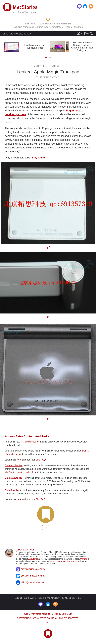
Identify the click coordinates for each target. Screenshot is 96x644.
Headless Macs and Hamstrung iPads (34, 47)
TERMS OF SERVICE (71, 598)
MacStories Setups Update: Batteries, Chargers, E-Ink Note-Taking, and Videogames (83, 48)
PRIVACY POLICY (51, 598)
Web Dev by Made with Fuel (37, 614)
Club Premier (12, 490)
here (19, 460)
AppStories (33, 559)
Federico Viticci (25, 550)
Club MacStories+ (14, 478)
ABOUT (19, 598)
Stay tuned (38, 158)
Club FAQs (41, 460)
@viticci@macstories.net (34, 569)
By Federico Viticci (48, 77)
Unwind (84, 559)
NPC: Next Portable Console (64, 561)
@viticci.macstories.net (33, 576)
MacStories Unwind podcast (19, 472)
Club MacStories (31, 442)
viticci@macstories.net (32, 582)
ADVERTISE (36, 598)
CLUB (6, 34)
